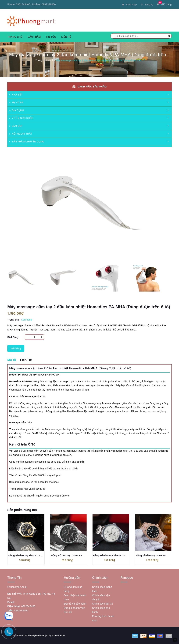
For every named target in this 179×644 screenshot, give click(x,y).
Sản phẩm (34, 36)
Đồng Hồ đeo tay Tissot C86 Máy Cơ (72, 555)
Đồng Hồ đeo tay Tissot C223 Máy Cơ (115, 555)
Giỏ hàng (164, 4)
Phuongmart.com (36, 635)
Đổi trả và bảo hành (75, 603)
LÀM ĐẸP (16, 126)
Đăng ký (146, 4)
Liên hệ (66, 36)
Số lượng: (13, 337)
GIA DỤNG (17, 110)
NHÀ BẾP (16, 94)
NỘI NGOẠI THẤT (21, 133)
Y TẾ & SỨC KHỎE (21, 118)
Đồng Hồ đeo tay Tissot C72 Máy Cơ (30, 555)
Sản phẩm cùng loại (22, 510)
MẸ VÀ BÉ (16, 102)
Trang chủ (15, 36)
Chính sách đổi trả (103, 603)
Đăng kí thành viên (74, 608)
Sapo (63, 635)
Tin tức (51, 36)
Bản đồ (68, 612)
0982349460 (23, 4)
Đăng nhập (127, 4)
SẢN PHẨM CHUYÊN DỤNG (27, 141)
